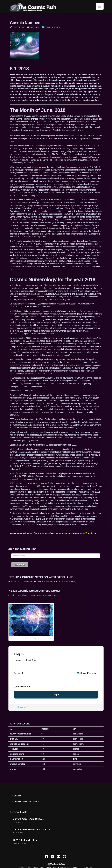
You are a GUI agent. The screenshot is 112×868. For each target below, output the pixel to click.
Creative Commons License (26, 802)
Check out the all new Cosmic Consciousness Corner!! (33, 595)
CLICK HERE (23, 582)
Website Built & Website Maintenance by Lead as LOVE (69, 867)
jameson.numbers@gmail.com (82, 533)
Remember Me (22, 686)
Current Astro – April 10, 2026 (28, 819)
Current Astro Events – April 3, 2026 (31, 829)
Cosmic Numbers (51, 27)
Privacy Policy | (38, 867)
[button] (100, 6)
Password (18, 673)
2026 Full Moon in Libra (25, 840)
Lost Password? (21, 707)
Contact (17, 796)
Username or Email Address (27, 660)
